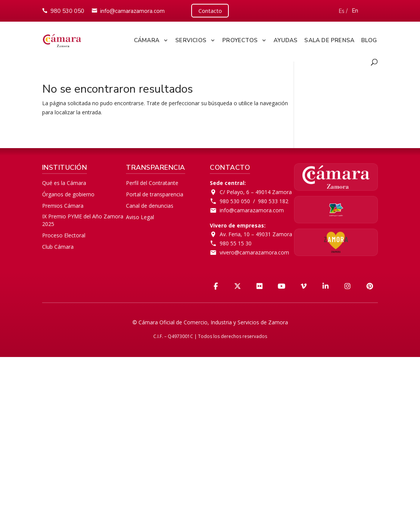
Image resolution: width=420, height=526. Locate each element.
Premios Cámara (63, 204)
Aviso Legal (140, 215)
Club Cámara (58, 245)
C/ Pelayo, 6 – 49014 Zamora (256, 190)
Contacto (210, 10)
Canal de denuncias (150, 204)
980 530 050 (67, 10)
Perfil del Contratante (152, 181)
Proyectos (240, 39)
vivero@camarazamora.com (254, 251)
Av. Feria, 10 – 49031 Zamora (256, 233)
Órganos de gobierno (68, 193)
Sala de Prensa (329, 39)
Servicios (191, 39)
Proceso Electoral (64, 234)
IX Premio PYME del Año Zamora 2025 (83, 218)
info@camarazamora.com (132, 10)
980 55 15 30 (236, 242)
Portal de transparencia (155, 193)
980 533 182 (273, 200)
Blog (369, 39)
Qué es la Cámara (64, 181)
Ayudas (286, 39)
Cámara (147, 39)
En (356, 10)
